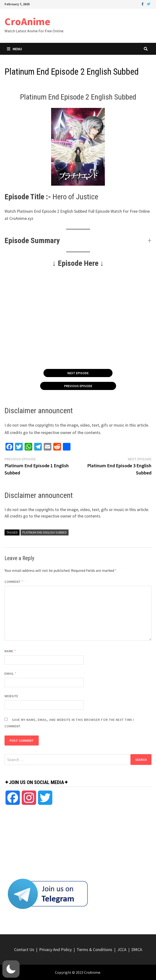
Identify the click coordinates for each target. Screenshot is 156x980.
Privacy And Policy (55, 949)
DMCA (137, 949)
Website (12, 696)
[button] (78, 240)
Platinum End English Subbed (45, 532)
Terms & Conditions (94, 949)
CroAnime (27, 21)
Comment (14, 582)
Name (10, 651)
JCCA (122, 949)
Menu (14, 49)
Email (11, 674)
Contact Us (24, 949)
